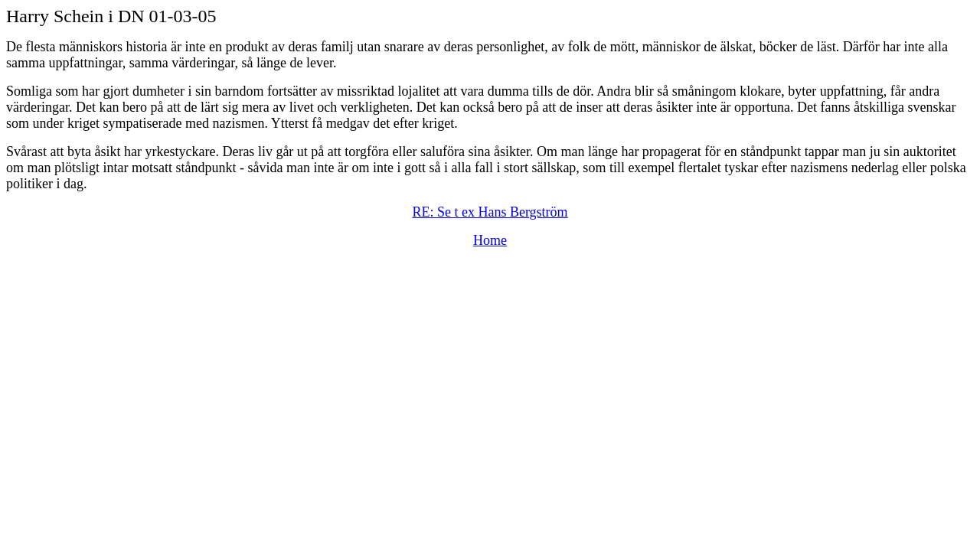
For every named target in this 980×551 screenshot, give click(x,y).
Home (490, 240)
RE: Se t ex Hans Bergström (490, 212)
